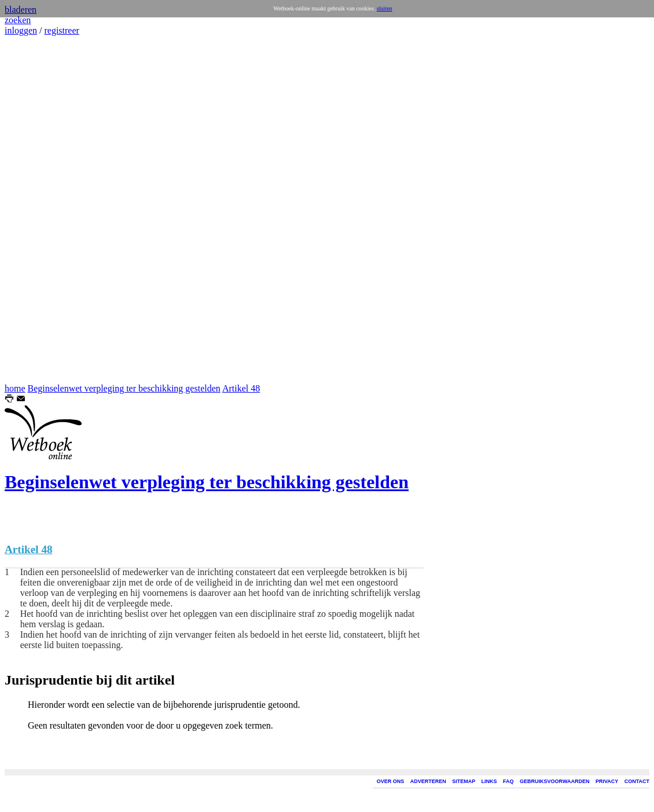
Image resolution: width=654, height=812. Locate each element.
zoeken (18, 20)
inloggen (21, 30)
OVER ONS (391, 781)
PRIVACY (607, 781)
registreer (61, 30)
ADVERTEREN (428, 781)
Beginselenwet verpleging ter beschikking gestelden (124, 388)
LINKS (489, 781)
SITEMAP (464, 781)
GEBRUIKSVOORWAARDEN (554, 781)
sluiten (385, 8)
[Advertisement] (39, 210)
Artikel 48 (241, 388)
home (15, 388)
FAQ (508, 781)
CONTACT (637, 781)
